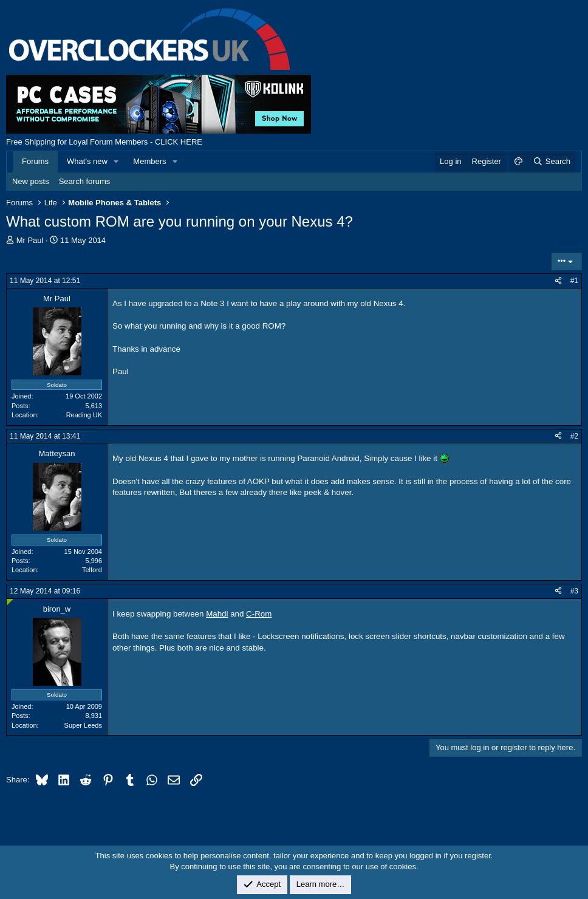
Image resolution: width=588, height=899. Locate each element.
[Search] (551, 162)
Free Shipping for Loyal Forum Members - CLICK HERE (104, 142)
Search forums (85, 181)
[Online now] (10, 602)
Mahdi (217, 614)
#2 (574, 436)
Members (149, 161)
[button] (117, 162)
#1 (574, 281)
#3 (574, 591)
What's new (87, 161)
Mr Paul (30, 240)
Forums (35, 161)
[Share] (558, 281)
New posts (31, 181)
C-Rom (259, 614)
